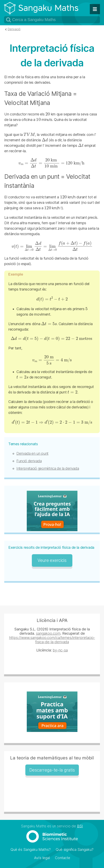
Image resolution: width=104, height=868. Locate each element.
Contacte (63, 858)
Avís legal (42, 858)
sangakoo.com (48, 633)
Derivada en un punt (32, 453)
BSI (80, 826)
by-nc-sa (60, 650)
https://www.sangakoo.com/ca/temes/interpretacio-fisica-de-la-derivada (52, 640)
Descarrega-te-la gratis (52, 770)
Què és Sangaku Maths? (31, 849)
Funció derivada (29, 461)
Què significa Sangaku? (75, 849)
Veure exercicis (52, 560)
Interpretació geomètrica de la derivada (48, 468)
